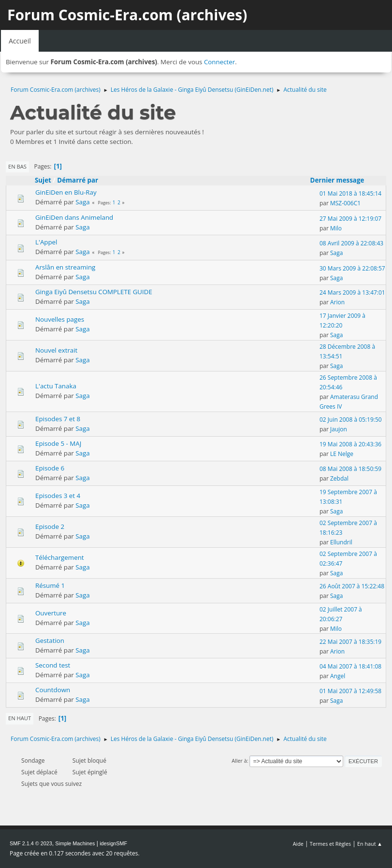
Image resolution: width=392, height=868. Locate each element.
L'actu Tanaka (56, 386)
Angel (338, 676)
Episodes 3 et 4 (58, 496)
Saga (82, 202)
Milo (336, 228)
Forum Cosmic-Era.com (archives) (127, 15)
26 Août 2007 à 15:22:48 (352, 586)
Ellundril (341, 542)
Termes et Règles (331, 844)
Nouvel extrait (56, 350)
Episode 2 (50, 526)
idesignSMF (113, 843)
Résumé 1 (50, 585)
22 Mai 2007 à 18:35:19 (350, 642)
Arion (337, 302)
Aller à (239, 761)
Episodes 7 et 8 (58, 419)
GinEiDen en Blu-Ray (66, 192)
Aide (298, 844)
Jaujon (339, 429)
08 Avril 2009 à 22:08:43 (351, 243)
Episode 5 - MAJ (58, 443)
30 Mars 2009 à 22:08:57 (352, 268)
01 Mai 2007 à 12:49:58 (350, 691)
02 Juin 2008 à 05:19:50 (351, 420)
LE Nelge (342, 454)
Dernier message (342, 180)
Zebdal (339, 478)
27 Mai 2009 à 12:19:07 (350, 219)
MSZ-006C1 (345, 203)
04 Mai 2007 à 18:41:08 (350, 666)
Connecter (219, 62)
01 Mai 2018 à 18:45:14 (350, 193)
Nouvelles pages (60, 319)
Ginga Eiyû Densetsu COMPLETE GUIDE (94, 292)
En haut (20, 718)
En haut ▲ (370, 844)
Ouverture (51, 613)
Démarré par (78, 180)
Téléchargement (60, 557)
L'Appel (46, 242)
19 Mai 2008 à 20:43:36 (350, 444)
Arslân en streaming (65, 267)
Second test (53, 665)
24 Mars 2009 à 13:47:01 (352, 292)
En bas (17, 166)
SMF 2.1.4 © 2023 (31, 843)
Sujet (43, 180)
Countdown (53, 690)
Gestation (50, 640)
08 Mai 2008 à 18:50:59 (350, 469)
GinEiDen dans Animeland (74, 217)
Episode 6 (50, 468)
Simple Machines (75, 843)
